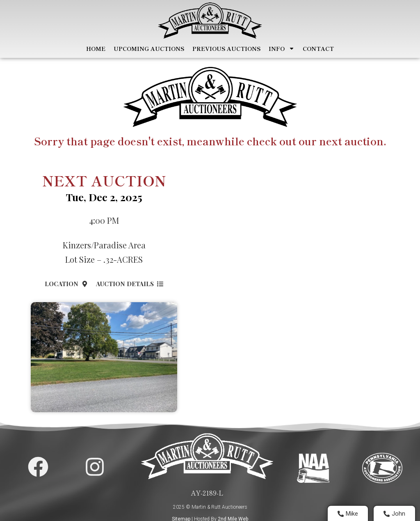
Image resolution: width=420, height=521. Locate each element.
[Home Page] (210, 21)
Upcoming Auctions (149, 48)
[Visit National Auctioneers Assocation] (313, 468)
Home (96, 48)
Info (282, 48)
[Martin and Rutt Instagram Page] (95, 467)
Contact (318, 48)
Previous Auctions (226, 48)
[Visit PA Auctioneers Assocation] (382, 468)
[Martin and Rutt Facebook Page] (38, 467)
